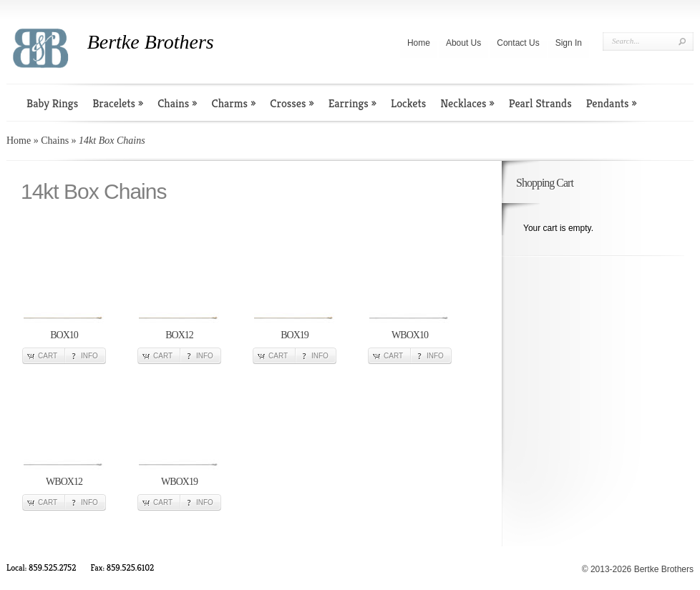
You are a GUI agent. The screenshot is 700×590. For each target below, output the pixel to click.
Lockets (408, 103)
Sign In (569, 43)
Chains (177, 103)
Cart (48, 356)
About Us (463, 43)
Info (89, 356)
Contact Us (518, 43)
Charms (234, 103)
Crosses (292, 103)
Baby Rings (52, 103)
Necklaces (467, 103)
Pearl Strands (540, 103)
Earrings (353, 103)
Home (419, 43)
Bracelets (118, 103)
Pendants (612, 103)
